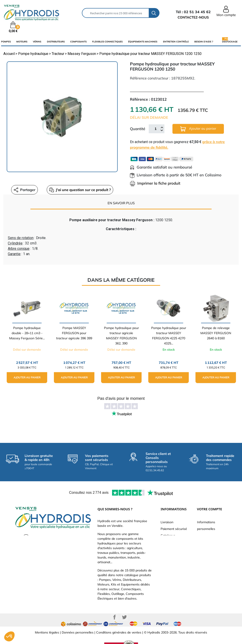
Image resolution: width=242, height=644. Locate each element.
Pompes (6, 42)
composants (78, 42)
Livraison (167, 522)
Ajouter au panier (198, 129)
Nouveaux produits (174, 562)
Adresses (204, 556)
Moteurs (22, 42)
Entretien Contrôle (176, 42)
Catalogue (168, 536)
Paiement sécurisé (174, 529)
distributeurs (56, 42)
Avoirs (202, 549)
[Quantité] (155, 129)
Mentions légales (47, 632)
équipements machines (143, 42)
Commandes (206, 542)
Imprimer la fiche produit (155, 183)
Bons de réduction (210, 562)
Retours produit (208, 536)
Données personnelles (78, 632)
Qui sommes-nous (174, 542)
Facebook (115, 617)
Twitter (124, 617)
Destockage (230, 42)
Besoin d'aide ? (204, 42)
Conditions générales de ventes (119, 632)
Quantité (138, 129)
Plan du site (169, 569)
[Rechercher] (116, 13)
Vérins (37, 42)
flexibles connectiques (107, 42)
